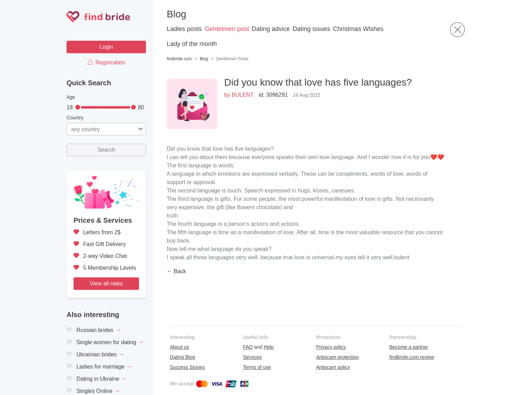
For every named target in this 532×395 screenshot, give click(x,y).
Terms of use (257, 367)
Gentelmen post (227, 29)
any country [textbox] (86, 129)
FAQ (248, 347)
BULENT (243, 95)
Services (253, 357)
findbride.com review (412, 357)
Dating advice (271, 29)
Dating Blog (183, 357)
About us (180, 347)
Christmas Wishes (358, 29)
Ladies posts (184, 29)
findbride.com (179, 59)
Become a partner (409, 347)
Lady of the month (192, 44)
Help (269, 347)
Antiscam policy (333, 367)
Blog (204, 59)
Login (106, 47)
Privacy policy (331, 347)
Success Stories (187, 367)
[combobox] (106, 129)
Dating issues (311, 29)
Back (180, 271)
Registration (106, 62)
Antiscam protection (338, 357)
